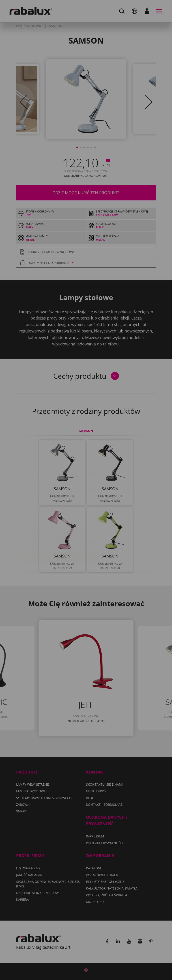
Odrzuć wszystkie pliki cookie (60, 519)
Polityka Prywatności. (106, 495)
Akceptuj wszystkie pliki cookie (62, 531)
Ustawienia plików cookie (57, 508)
